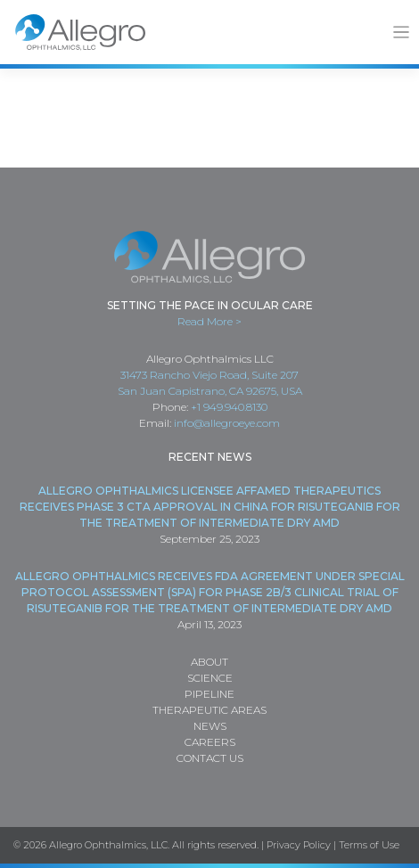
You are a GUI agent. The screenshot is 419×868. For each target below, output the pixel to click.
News (210, 726)
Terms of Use (369, 845)
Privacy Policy (299, 845)
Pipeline (209, 694)
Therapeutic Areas (209, 710)
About (209, 662)
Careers (210, 742)
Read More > (209, 321)
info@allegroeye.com (227, 423)
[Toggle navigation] (402, 33)
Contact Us (210, 758)
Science (210, 678)
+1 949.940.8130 (229, 407)
